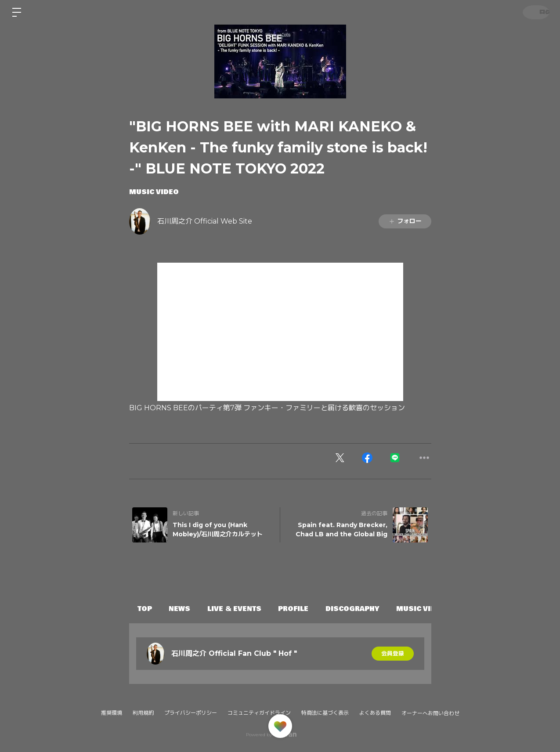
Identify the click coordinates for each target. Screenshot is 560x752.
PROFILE (311, 609)
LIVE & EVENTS (247, 609)
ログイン (534, 12)
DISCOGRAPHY (375, 609)
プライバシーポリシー (191, 713)
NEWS (187, 609)
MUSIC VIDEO (154, 192)
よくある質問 (375, 713)
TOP (147, 609)
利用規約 (143, 713)
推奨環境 (112, 713)
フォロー (405, 221)
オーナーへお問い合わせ (430, 713)
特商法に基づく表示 (325, 713)
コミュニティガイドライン (259, 713)
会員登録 (393, 654)
